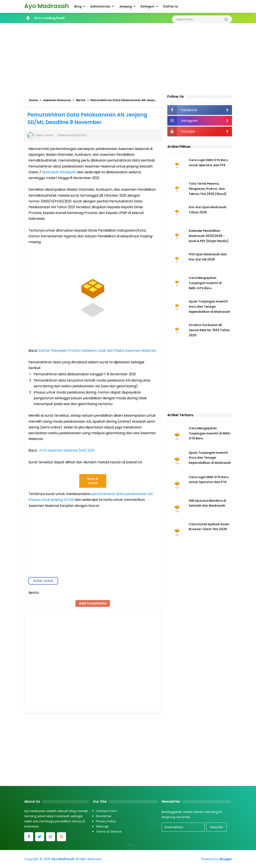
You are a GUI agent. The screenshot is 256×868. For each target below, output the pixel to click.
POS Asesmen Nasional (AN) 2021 (67, 450)
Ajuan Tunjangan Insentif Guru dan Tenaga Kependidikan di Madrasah (210, 460)
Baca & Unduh (93, 481)
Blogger (226, 859)
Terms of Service (109, 832)
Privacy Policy (106, 821)
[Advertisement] (128, 57)
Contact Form (107, 811)
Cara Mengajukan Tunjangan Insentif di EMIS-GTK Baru (205, 283)
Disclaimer (104, 816)
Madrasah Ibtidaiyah (59, 172)
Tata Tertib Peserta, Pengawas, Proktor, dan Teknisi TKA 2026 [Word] (208, 189)
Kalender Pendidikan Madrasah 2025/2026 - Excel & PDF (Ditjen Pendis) (210, 236)
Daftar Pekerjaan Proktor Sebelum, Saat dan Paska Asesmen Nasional (97, 351)
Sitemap (102, 826)
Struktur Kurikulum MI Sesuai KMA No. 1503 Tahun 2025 (210, 331)
